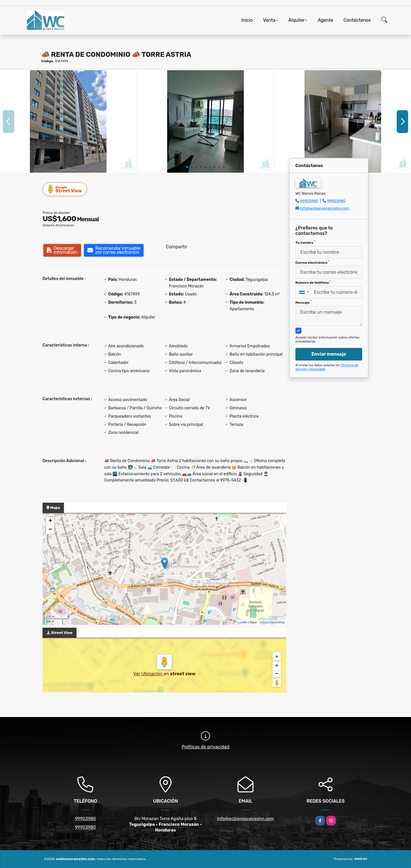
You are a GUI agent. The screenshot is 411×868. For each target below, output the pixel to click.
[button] (187, 167)
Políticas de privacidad (206, 747)
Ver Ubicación (148, 674)
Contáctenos (357, 20)
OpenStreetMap (274, 622)
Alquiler (297, 20)
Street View (65, 189)
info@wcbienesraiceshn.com (325, 208)
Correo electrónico (312, 262)
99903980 (309, 201)
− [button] (50, 530)
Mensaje (303, 302)
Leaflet (242, 622)
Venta (269, 20)
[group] (68, 121)
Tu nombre (305, 242)
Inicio (247, 20)
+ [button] (50, 521)
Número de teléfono (313, 282)
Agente (325, 20)
